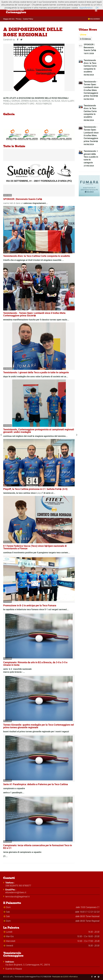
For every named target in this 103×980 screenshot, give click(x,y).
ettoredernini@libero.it (16, 892)
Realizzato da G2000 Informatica (65, 977)
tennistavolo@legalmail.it (17, 897)
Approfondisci (86, 8)
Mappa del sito (9, 19)
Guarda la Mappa (14, 969)
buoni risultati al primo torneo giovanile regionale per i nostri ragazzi (36, 731)
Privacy (19, 19)
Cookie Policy (28, 19)
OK (97, 8)
